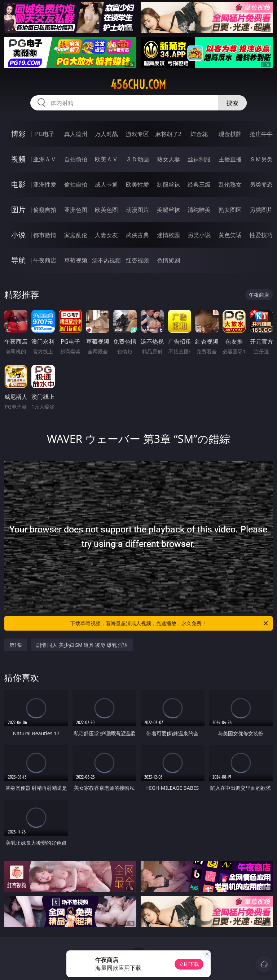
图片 (18, 210)
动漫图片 (137, 210)
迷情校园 (168, 235)
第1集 (16, 645)
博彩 (18, 134)
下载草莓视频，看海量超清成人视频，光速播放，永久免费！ (170, 623)
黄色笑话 (230, 235)
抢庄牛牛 (261, 134)
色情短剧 (168, 260)
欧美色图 (106, 210)
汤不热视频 (106, 260)
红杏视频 (137, 260)
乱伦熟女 (230, 184)
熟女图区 (230, 210)
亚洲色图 (76, 210)
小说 (18, 235)
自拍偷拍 (76, 159)
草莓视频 (76, 260)
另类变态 (261, 184)
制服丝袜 (168, 184)
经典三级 (199, 184)
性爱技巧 (261, 235)
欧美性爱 (137, 184)
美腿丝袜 (168, 210)
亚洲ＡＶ (45, 159)
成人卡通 (106, 184)
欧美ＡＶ (106, 159)
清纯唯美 (199, 210)
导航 (18, 260)
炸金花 (199, 134)
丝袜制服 (199, 159)
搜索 (232, 103)
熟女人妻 (168, 159)
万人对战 (106, 134)
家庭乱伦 (76, 235)
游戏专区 (137, 134)
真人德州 (76, 134)
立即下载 (189, 964)
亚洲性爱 (45, 184)
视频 (18, 159)
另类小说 (199, 235)
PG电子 (45, 134)
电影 (18, 184)
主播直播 (230, 159)
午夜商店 (45, 260)
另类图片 (261, 210)
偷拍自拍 (76, 184)
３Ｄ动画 (137, 159)
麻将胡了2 (168, 134)
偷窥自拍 (45, 210)
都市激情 (45, 235)
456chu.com (138, 84)
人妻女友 (106, 235)
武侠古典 (137, 235)
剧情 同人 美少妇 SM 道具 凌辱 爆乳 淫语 (82, 645)
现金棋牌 (230, 134)
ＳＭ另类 (261, 159)
